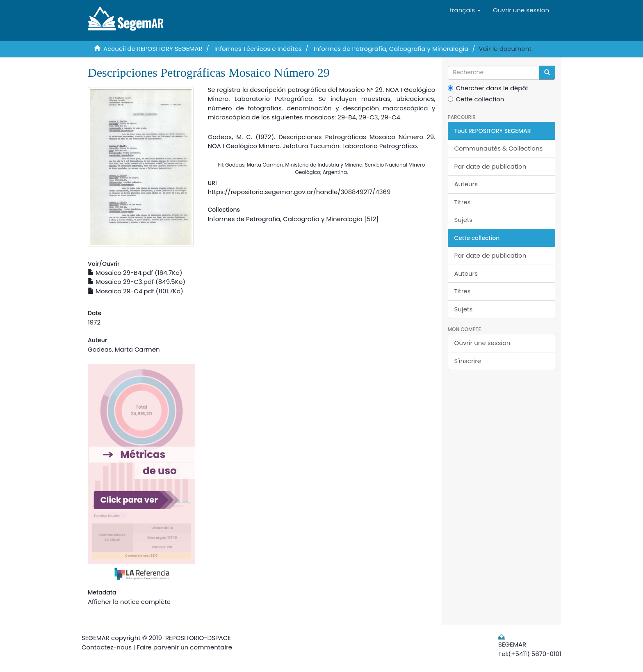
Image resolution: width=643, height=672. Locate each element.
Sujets (464, 220)
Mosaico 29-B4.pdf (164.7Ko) (135, 273)
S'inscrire (468, 361)
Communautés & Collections (499, 148)
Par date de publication (490, 166)
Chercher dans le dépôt (488, 88)
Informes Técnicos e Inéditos (258, 49)
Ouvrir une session (482, 343)
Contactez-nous (107, 647)
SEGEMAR (96, 638)
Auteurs (466, 184)
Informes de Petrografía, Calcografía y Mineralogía (391, 49)
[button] (465, 10)
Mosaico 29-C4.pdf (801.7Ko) (136, 291)
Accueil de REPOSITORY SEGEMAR (153, 49)
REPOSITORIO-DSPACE (198, 638)
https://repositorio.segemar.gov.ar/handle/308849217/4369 (299, 192)
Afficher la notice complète (129, 602)
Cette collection (476, 99)
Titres (463, 202)
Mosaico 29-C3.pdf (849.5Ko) (137, 282)
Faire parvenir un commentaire (184, 647)
